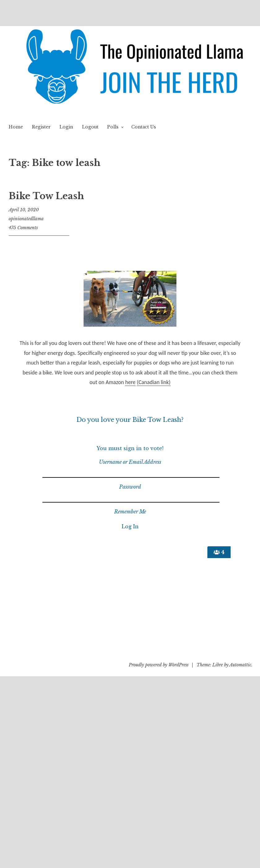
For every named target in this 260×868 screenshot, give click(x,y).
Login (66, 127)
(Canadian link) (154, 382)
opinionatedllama (26, 219)
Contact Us (144, 127)
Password (130, 487)
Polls (113, 127)
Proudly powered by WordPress (159, 665)
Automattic (240, 665)
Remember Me (130, 512)
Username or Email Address (130, 462)
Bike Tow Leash (46, 196)
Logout (90, 127)
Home (16, 127)
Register (41, 127)
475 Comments (23, 228)
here (130, 382)
